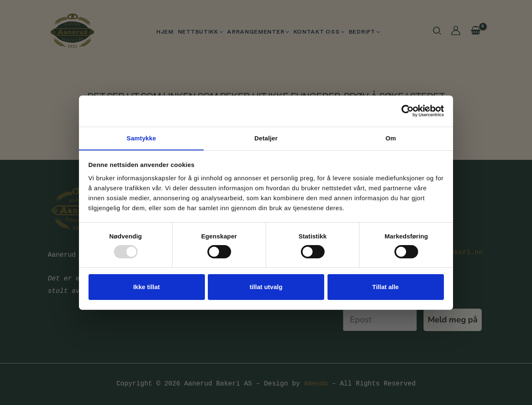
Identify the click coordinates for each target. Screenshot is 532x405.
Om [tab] (390, 138)
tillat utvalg (266, 287)
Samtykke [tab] (142, 138)
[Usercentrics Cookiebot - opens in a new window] (408, 110)
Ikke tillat (146, 287)
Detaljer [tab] (266, 138)
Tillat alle (386, 287)
